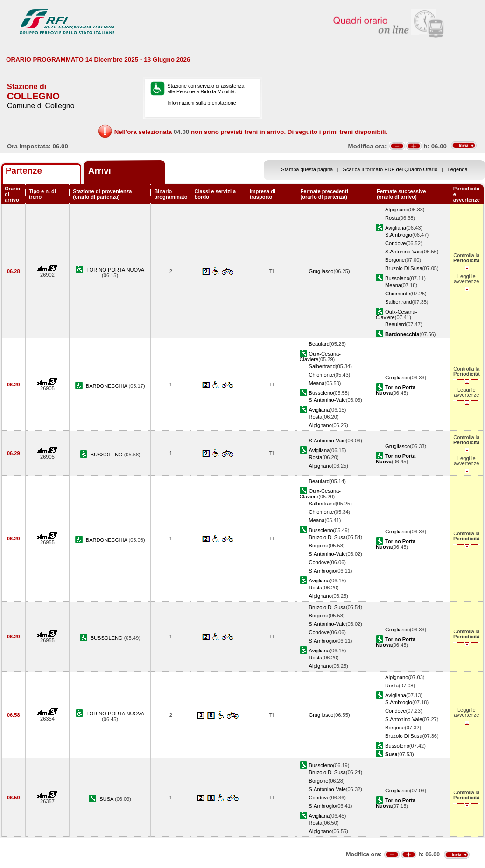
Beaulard (395, 324)
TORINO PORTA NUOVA (115, 270)
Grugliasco (321, 271)
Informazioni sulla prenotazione (202, 103)
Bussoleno (397, 278)
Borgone (395, 260)
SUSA (107, 799)
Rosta (392, 218)
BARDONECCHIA (107, 386)
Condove (395, 243)
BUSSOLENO (107, 455)
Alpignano (397, 210)
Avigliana (396, 228)
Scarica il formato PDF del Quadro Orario (390, 169)
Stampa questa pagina (307, 169)
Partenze (24, 171)
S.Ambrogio (399, 235)
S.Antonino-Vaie (404, 252)
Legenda (458, 169)
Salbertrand (398, 302)
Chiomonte (398, 294)
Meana (393, 285)
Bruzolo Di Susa (404, 268)
